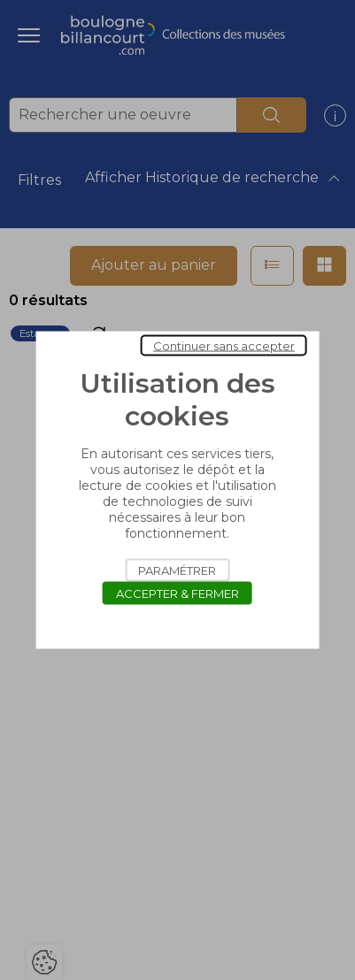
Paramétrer (177, 570)
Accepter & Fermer (177, 593)
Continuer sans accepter (224, 346)
